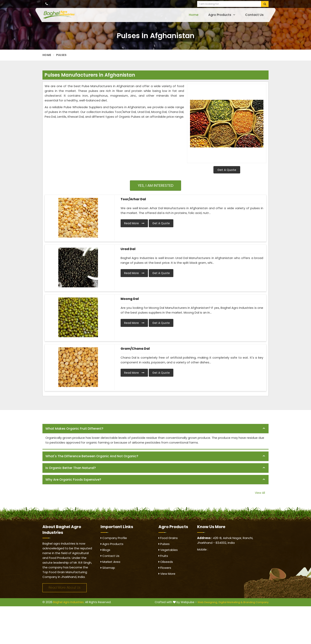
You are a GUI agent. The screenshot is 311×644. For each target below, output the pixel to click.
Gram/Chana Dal (135, 349)
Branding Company (256, 602)
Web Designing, (208, 602)
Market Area (110, 562)
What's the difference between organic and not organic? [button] (92, 456)
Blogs (105, 550)
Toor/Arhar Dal (133, 199)
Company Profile (114, 538)
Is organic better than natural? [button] (71, 468)
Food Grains (168, 538)
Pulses (164, 544)
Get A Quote (227, 170)
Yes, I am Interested (156, 185)
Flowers (165, 568)
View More (167, 574)
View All (260, 493)
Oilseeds (166, 562)
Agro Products (222, 15)
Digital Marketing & (231, 602)
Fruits (163, 556)
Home (194, 15)
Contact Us (254, 15)
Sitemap (108, 568)
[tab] (155, 429)
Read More (134, 223)
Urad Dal (128, 249)
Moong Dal (130, 299)
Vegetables (168, 550)
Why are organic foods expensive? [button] (73, 480)
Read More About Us (65, 588)
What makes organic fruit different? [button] (74, 429)
